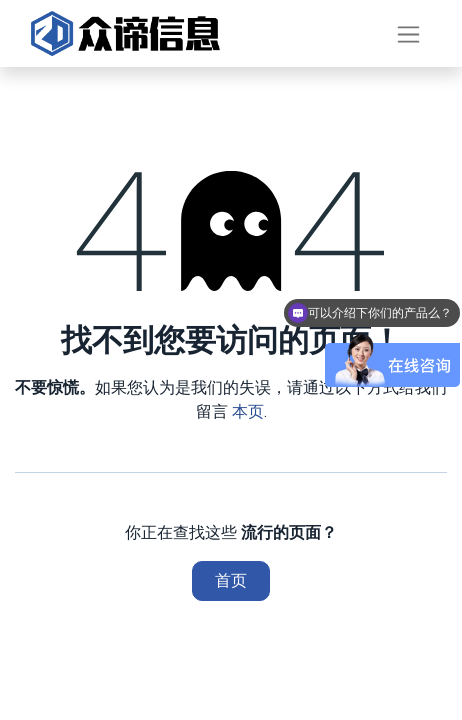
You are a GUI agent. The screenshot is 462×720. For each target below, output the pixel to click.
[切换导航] (408, 33)
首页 (231, 580)
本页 (248, 411)
